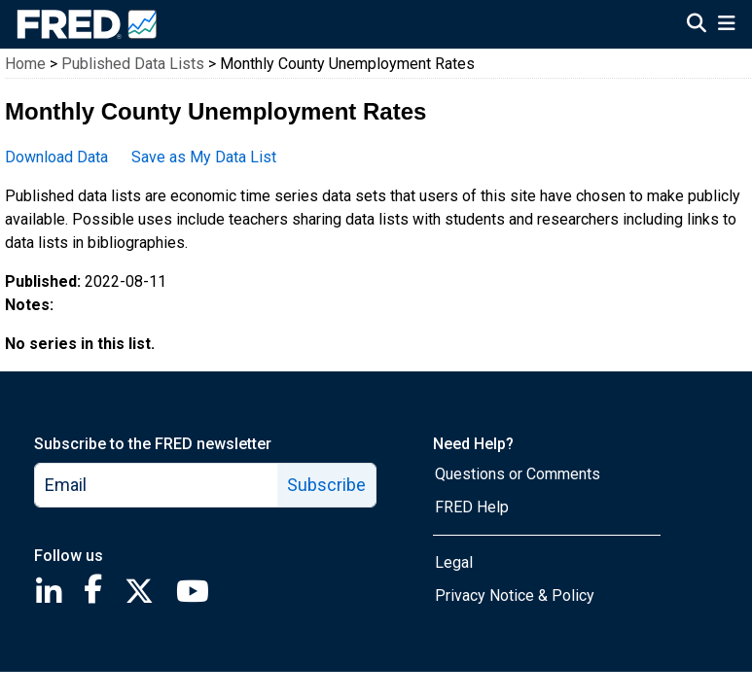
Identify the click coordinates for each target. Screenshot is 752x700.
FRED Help (472, 507)
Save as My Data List (204, 157)
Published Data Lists (133, 64)
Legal (454, 562)
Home (25, 64)
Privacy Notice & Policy (515, 595)
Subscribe (326, 485)
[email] (157, 485)
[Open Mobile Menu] (726, 25)
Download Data (56, 157)
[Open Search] (697, 25)
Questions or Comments (518, 474)
